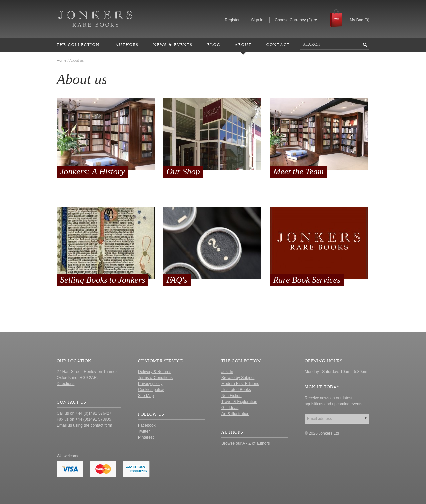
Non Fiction (231, 396)
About (243, 44)
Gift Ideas (230, 408)
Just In (227, 372)
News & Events (173, 44)
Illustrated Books (236, 390)
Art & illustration (235, 414)
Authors (127, 44)
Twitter (144, 431)
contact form (101, 425)
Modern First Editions (240, 384)
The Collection (78, 44)
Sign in (257, 20)
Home (61, 60)
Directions (65, 384)
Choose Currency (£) (293, 20)
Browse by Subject (238, 378)
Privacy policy (150, 384)
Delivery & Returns (155, 372)
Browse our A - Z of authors (245, 443)
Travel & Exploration (239, 402)
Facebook (147, 425)
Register (232, 20)
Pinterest (146, 437)
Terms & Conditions (155, 378)
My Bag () (360, 20)
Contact (278, 44)
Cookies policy (151, 390)
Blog (214, 44)
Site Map (146, 396)
